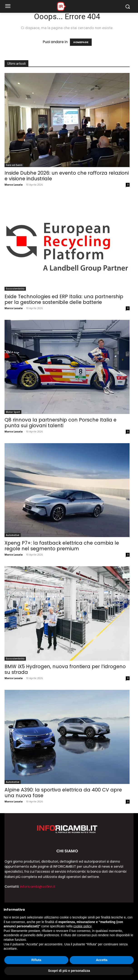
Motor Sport (13, 412)
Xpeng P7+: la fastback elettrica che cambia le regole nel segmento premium (62, 546)
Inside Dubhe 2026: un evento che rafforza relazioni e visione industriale (67, 176)
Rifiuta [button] (36, 960)
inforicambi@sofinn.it (38, 887)
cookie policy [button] (82, 926)
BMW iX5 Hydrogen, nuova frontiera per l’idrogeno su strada (65, 669)
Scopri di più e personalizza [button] (69, 971)
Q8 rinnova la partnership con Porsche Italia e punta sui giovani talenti (60, 423)
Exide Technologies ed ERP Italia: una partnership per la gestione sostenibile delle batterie (64, 299)
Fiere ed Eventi (14, 165)
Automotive (13, 535)
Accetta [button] (102, 960)
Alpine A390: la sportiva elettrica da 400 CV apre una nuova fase (63, 793)
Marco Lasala (14, 185)
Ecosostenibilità (15, 289)
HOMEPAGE (81, 42)
